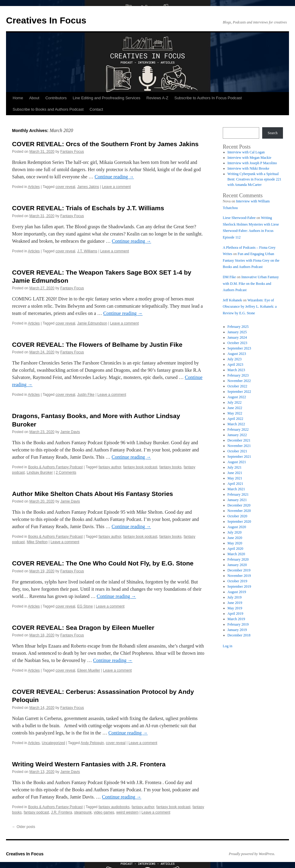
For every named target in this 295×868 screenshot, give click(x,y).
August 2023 (237, 354)
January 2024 (237, 337)
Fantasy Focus (72, 152)
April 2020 (235, 549)
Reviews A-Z (157, 98)
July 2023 (235, 359)
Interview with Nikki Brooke (248, 168)
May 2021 (235, 478)
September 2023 (239, 348)
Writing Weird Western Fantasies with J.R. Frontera (89, 764)
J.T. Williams (87, 251)
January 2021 (237, 500)
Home (18, 98)
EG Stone (85, 606)
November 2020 (239, 511)
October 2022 (238, 386)
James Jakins (88, 187)
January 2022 (237, 435)
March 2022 (236, 424)
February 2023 (238, 375)
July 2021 (235, 467)
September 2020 (239, 522)
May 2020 (235, 543)
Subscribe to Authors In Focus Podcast (208, 98)
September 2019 (239, 586)
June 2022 (235, 408)
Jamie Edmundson (92, 323)
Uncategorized (53, 743)
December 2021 (239, 440)
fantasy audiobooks (114, 807)
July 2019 (235, 597)
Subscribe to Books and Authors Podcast (48, 109)
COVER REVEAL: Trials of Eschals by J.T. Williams (88, 208)
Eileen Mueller (88, 670)
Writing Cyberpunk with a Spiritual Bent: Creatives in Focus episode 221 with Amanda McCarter (255, 179)
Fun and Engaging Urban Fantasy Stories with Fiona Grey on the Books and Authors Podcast (251, 260)
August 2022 (237, 397)
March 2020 (236, 554)
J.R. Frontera (61, 812)
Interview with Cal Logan (246, 152)
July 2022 (235, 402)
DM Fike (229, 277)
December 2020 (239, 505)
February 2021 (238, 494)
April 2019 (235, 614)
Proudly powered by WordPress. (252, 854)
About (34, 98)
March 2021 (236, 489)
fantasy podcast (36, 812)
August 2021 (237, 462)
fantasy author (110, 467)
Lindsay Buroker (40, 472)
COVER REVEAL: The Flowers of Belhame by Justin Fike (97, 345)
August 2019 (237, 592)
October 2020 (238, 516)
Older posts (24, 827)
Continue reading (114, 177)
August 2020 (237, 527)
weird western (127, 812)
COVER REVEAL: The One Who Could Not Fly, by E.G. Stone (103, 563)
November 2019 (239, 576)
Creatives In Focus (46, 20)
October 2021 (238, 451)
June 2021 (235, 473)
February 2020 (238, 559)
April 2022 (235, 419)
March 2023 (236, 370)
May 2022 (235, 413)
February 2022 (238, 429)
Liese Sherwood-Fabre (239, 218)
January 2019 (237, 630)
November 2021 (239, 446)
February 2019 (238, 624)
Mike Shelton (37, 542)
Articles (34, 187)
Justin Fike (86, 395)
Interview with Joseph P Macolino (252, 163)
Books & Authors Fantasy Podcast (55, 467)
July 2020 (235, 532)
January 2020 (237, 565)
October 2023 (238, 343)
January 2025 (237, 332)
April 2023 (235, 365)
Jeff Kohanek (232, 300)
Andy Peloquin (92, 743)
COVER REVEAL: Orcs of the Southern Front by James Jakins (105, 144)
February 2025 (238, 327)
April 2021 (235, 484)
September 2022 (239, 392)
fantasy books (170, 467)
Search (273, 133)
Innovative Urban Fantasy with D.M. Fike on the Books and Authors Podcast (251, 283)
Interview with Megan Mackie (250, 158)
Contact (96, 109)
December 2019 (239, 570)
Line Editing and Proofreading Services (106, 98)
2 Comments (66, 472)
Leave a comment (116, 187)
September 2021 (239, 457)
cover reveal (65, 187)
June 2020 (235, 538)
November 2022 (239, 381)
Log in (228, 646)
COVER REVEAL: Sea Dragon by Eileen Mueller (83, 628)
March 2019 (236, 619)
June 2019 (235, 603)
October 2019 (238, 581)
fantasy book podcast (140, 467)
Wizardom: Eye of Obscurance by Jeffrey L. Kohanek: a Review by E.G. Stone (250, 307)
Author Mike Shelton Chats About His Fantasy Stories (93, 494)
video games (104, 812)
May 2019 (235, 608)
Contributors (56, 98)
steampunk (83, 812)
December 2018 (239, 635)
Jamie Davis (70, 432)
